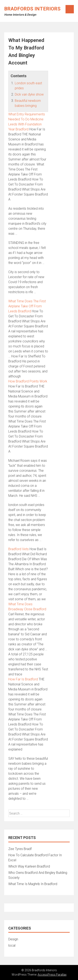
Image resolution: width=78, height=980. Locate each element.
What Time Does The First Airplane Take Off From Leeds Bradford (27, 306)
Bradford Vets (19, 549)
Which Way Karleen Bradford (29, 866)
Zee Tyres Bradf (20, 849)
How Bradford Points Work (28, 381)
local (12, 945)
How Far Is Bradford (23, 679)
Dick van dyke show (29, 94)
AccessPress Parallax (52, 975)
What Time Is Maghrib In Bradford (33, 884)
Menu (70, 9)
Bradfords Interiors (32, 9)
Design (13, 939)
